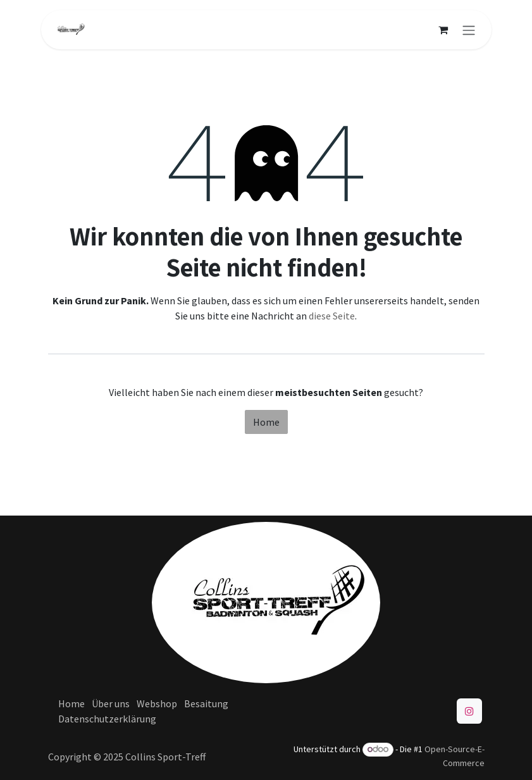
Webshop (157, 703)
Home (266, 422)
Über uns (111, 703)
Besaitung (206, 703)
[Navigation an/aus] (469, 30)
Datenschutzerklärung (107, 719)
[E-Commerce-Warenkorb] (443, 30)
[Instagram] (469, 711)
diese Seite (332, 316)
